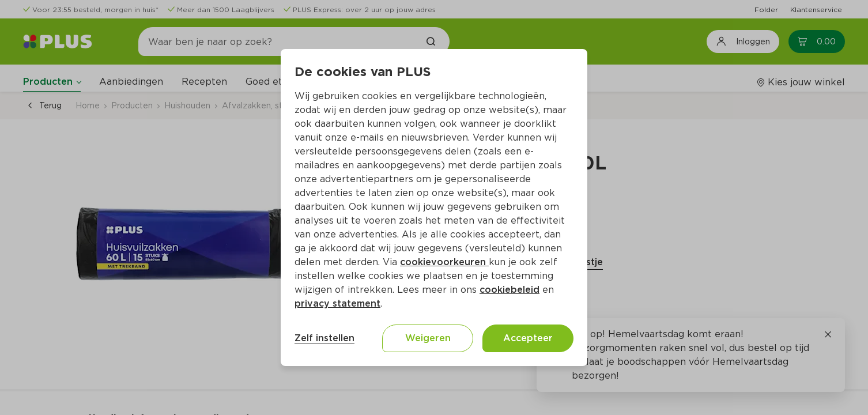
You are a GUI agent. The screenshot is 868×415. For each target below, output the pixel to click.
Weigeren (428, 338)
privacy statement (337, 303)
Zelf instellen (324, 338)
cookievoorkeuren (444, 262)
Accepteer (528, 338)
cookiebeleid (510, 290)
